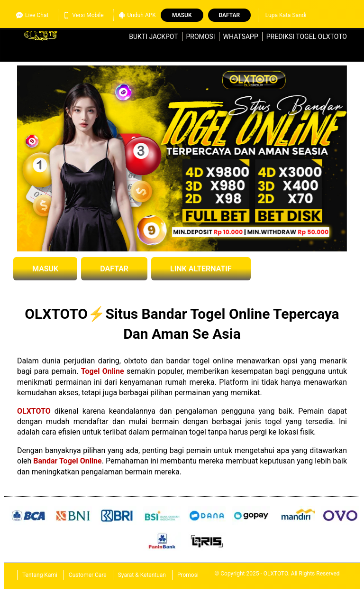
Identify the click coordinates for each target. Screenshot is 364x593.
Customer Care (88, 575)
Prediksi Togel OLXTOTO (307, 37)
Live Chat (32, 15)
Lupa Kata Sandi (286, 15)
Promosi (201, 37)
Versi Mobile (83, 15)
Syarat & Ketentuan (142, 575)
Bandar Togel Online (67, 461)
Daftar (229, 15)
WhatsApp (241, 37)
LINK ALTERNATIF (201, 269)
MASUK (45, 269)
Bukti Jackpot (153, 37)
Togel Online (103, 371)
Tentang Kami (40, 575)
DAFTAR (114, 269)
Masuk (182, 15)
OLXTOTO (34, 411)
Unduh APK (137, 15)
